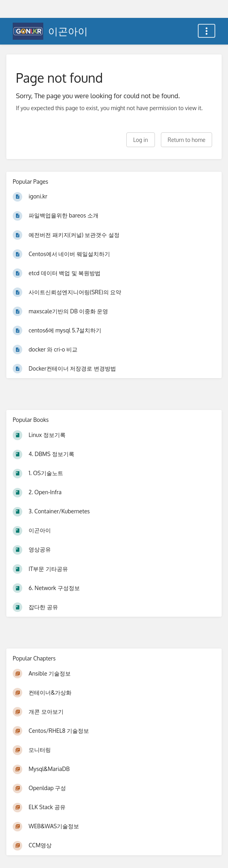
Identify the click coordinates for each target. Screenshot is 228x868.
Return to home (186, 140)
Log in (140, 140)
